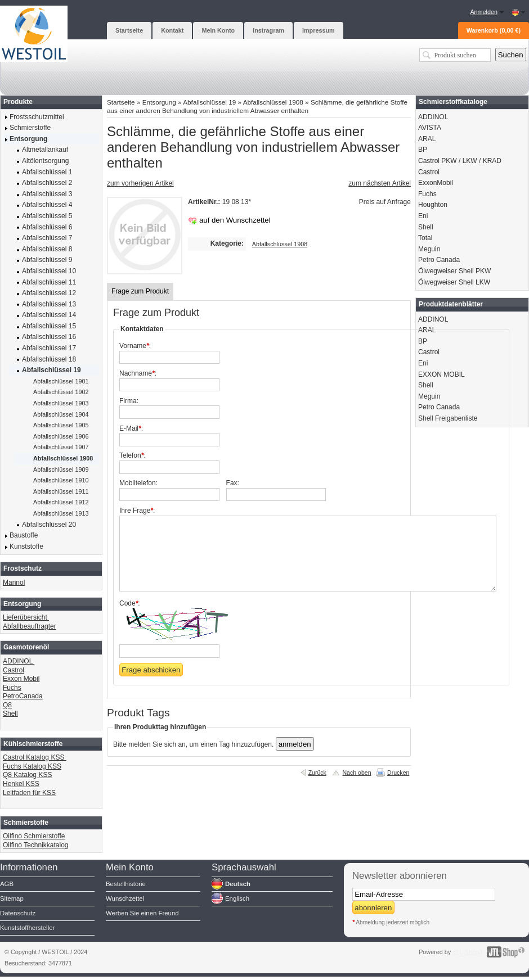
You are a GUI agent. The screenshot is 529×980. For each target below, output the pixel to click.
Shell (10, 713)
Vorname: (135, 346)
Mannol (14, 582)
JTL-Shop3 (467, 952)
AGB (7, 884)
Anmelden (484, 12)
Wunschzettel (125, 898)
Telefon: (133, 455)
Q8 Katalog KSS (27, 775)
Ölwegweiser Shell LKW (454, 282)
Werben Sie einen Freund (142, 913)
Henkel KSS (21, 784)
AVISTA (430, 128)
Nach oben (357, 773)
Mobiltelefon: (138, 483)
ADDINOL (19, 661)
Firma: (129, 401)
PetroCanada (23, 696)
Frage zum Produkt (140, 291)
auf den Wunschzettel (235, 220)
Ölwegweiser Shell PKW (454, 271)
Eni (423, 216)
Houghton (433, 205)
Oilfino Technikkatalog (36, 845)
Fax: (233, 483)
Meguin (429, 249)
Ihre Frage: (137, 511)
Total (425, 238)
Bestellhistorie (126, 884)
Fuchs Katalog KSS (32, 766)
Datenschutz (18, 913)
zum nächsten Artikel (380, 183)
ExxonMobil (436, 183)
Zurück (317, 773)
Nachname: (138, 373)
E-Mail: (131, 428)
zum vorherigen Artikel (140, 183)
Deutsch (238, 884)
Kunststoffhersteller (27, 928)
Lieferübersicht (26, 617)
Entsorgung (159, 102)
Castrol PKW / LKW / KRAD (460, 161)
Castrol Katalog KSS (35, 757)
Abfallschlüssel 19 (209, 102)
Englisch (237, 898)
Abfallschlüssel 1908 (273, 102)
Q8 (7, 705)
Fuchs (12, 688)
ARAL (427, 139)
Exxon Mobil (21, 679)
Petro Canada (439, 260)
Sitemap (12, 898)
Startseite (121, 102)
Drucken (398, 773)
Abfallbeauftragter (30, 626)
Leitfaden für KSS (29, 793)
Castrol (14, 670)
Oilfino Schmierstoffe (34, 836)
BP (423, 150)
